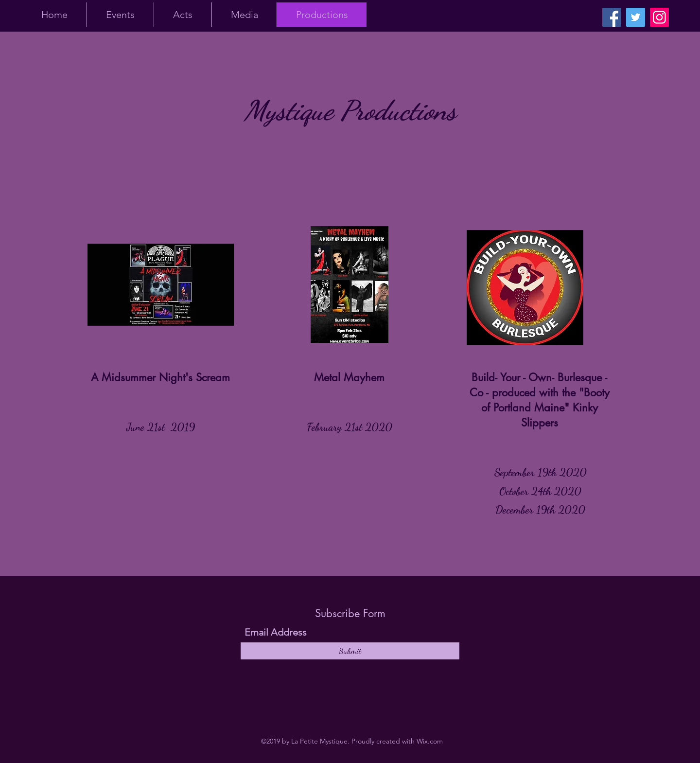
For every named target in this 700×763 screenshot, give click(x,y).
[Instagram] (659, 17)
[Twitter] (636, 17)
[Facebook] (612, 17)
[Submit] (350, 651)
